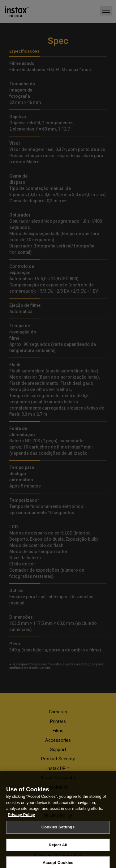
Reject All (58, 852)
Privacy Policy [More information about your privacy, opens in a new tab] (21, 821)
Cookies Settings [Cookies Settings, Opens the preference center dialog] (58, 834)
